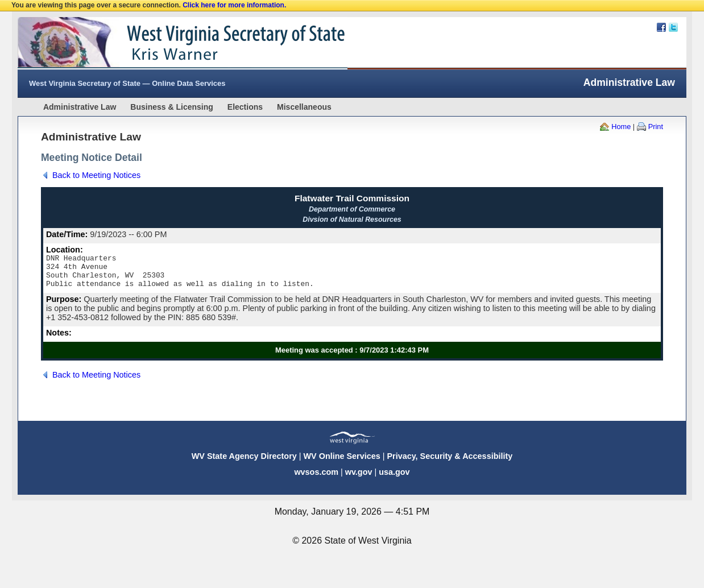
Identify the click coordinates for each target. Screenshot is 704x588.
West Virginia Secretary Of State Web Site (164, 43)
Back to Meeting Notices (96, 175)
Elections (245, 107)
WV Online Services (342, 463)
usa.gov (394, 479)
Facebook (661, 27)
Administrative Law (80, 107)
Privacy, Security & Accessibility (450, 463)
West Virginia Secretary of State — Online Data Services (127, 83)
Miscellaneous (304, 107)
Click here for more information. (234, 5)
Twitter (673, 27)
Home (621, 127)
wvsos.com (316, 479)
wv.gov (359, 479)
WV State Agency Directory (244, 463)
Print (656, 127)
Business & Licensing (171, 107)
